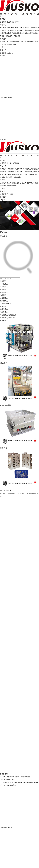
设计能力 (3, 42)
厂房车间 (16, 22)
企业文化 (10, 22)
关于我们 (3, 19)
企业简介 (3, 22)
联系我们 (3, 56)
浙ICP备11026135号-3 (8, 785)
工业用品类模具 (28, 30)
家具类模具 (27, 27)
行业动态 (10, 53)
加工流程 (10, 42)
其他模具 (17, 36)
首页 (2, 16)
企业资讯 (3, 53)
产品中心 (3, 25)
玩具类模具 (7, 33)
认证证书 (23, 42)
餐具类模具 (35, 27)
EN (5, 140)
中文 (2, 140)
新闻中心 (3, 50)
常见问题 (7, 44)
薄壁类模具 (19, 27)
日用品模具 (10, 27)
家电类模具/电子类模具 (28, 33)
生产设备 (13, 44)
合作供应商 (30, 42)
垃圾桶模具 (19, 30)
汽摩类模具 (16, 33)
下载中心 (3, 47)
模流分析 (16, 42)
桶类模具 (3, 27)
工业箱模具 (10, 30)
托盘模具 (3, 30)
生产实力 (3, 39)
